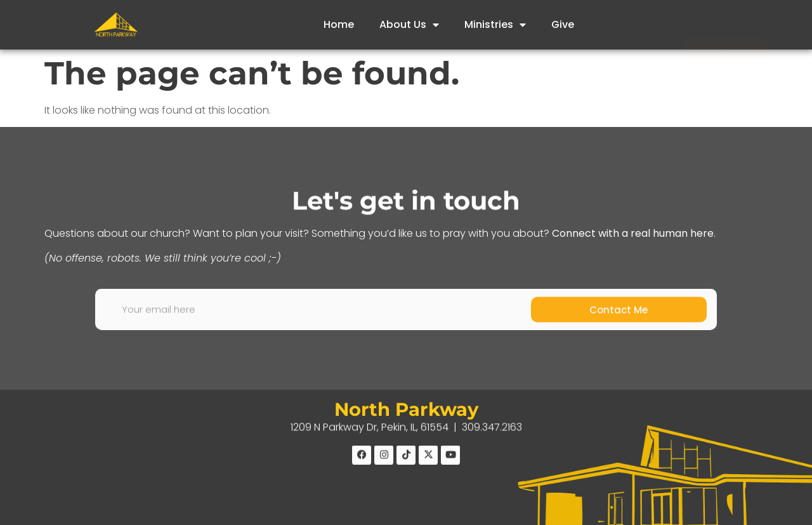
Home (339, 24)
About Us (409, 25)
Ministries (495, 25)
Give (563, 24)
